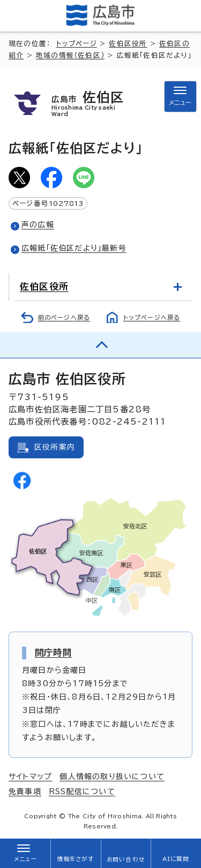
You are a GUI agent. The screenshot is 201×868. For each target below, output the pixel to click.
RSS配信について (82, 792)
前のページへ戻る (64, 317)
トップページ (77, 44)
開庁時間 (53, 652)
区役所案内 (55, 447)
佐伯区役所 (128, 44)
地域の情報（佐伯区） (70, 55)
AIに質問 (176, 859)
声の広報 (38, 225)
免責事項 (25, 792)
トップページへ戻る (152, 317)
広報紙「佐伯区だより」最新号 (74, 248)
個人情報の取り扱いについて (112, 777)
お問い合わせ (126, 859)
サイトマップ (30, 777)
